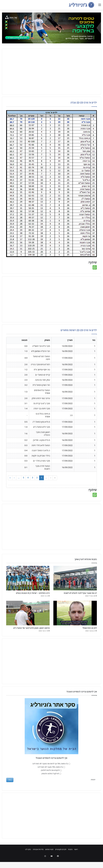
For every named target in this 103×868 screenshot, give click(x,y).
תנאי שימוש (49, 859)
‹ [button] (51, 478)
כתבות (70, 859)
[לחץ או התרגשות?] (75, 618)
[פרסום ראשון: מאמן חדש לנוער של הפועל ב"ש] (28, 618)
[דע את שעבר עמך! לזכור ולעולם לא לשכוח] (75, 578)
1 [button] (42, 478)
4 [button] (28, 478)
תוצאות (93, 789)
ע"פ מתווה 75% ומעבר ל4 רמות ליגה (51, 776)
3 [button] (33, 478)
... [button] (46, 478)
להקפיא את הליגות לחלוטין (51, 780)
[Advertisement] (51, 72)
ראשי (76, 859)
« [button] (55, 478)
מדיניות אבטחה (38, 859)
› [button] (14, 478)
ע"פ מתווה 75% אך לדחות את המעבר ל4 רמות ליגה (51, 773)
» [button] (10, 478)
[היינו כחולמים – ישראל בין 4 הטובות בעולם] (28, 578)
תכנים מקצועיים (61, 859)
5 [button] (24, 478)
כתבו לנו (28, 859)
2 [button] (37, 478)
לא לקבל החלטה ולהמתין (51, 783)
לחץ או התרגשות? (87, 633)
